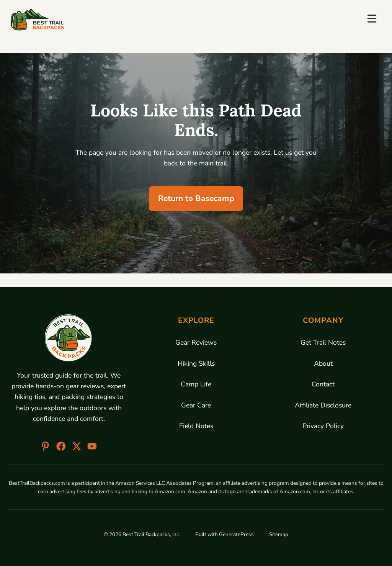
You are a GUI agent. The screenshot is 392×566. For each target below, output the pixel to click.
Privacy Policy (323, 426)
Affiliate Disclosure (323, 405)
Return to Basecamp (196, 198)
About (323, 363)
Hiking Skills (196, 363)
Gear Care (196, 405)
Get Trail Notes (323, 342)
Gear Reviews (196, 342)
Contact (323, 384)
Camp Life (196, 384)
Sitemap (279, 534)
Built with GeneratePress (225, 534)
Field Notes (196, 426)
